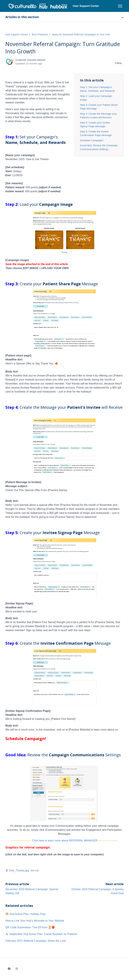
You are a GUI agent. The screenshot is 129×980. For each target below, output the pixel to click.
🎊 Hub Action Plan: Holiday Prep (25, 914)
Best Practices (40, 34)
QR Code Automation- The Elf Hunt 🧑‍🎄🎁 (30, 927)
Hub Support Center (17, 34)
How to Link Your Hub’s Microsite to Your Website (35, 921)
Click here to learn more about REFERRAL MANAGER (65, 841)
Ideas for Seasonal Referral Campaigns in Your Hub (81, 34)
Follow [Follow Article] (118, 63)
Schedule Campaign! (92, 140)
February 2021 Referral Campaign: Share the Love (36, 941)
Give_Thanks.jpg (19, 870)
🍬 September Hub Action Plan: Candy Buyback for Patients (41, 934)
